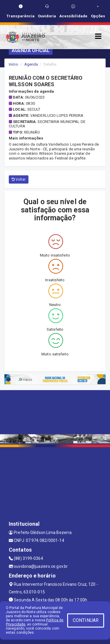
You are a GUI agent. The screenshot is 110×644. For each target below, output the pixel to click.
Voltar (19, 179)
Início (13, 64)
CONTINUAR (86, 620)
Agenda (31, 64)
